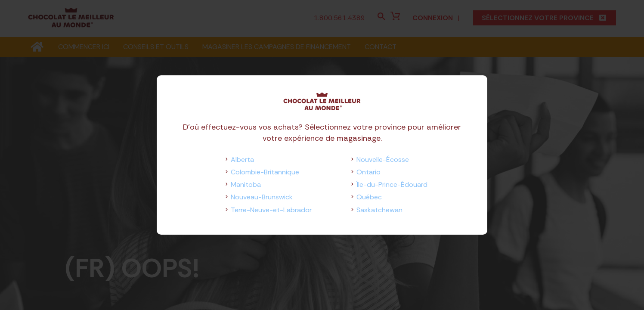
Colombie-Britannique (265, 172)
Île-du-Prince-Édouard (392, 184)
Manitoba (246, 184)
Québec (369, 197)
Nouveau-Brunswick (262, 197)
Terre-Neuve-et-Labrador (271, 210)
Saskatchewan (379, 210)
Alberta (242, 160)
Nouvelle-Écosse (383, 160)
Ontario (368, 172)
